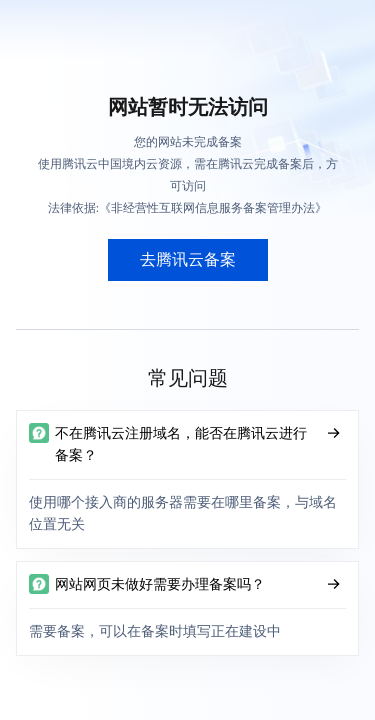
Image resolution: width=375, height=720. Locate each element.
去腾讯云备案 (188, 259)
